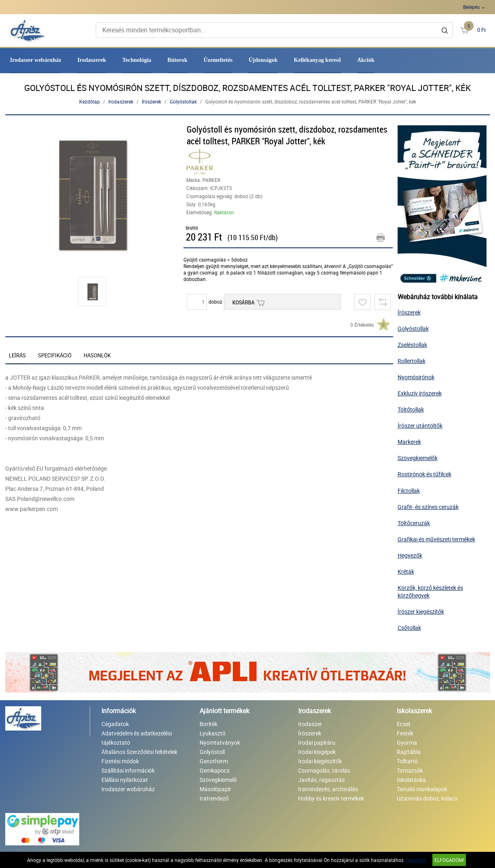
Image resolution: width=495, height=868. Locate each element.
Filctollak (409, 491)
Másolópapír (215, 789)
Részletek (416, 860)
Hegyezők (410, 555)
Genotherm (214, 761)
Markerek (409, 442)
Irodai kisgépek (317, 752)
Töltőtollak (411, 409)
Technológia (137, 60)
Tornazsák (410, 770)
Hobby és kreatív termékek (331, 798)
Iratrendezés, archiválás (328, 789)
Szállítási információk (128, 770)
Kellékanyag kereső (317, 60)
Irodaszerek (92, 60)
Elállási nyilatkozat (125, 780)
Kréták (406, 571)
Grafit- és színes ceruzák (428, 507)
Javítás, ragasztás (321, 780)
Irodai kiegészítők (320, 761)
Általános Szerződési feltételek (139, 752)
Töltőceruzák (414, 523)
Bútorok (177, 60)
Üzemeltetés (218, 60)
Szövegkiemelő (218, 780)
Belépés (471, 7)
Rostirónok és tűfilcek (424, 474)
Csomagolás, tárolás (324, 770)
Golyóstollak (183, 101)
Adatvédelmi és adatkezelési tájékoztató (137, 738)
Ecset (404, 724)
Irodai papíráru (317, 742)
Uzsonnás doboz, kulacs (427, 798)
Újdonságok (263, 60)
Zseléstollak (412, 345)
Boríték (209, 724)
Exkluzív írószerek (420, 393)
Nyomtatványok (220, 742)
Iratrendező (214, 798)
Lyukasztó (213, 733)
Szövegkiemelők (418, 458)
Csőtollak (409, 628)
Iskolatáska (411, 780)
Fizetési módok (120, 761)
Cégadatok (115, 724)
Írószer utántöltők (420, 426)
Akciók (366, 60)
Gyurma (407, 742)
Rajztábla (409, 752)
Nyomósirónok (416, 377)
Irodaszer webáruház (36, 60)
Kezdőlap (90, 101)
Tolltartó (407, 761)
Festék (405, 733)
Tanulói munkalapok (422, 789)
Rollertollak (412, 361)
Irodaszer (310, 724)
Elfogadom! (449, 860)
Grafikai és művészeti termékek (436, 539)
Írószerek (152, 101)
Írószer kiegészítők (421, 611)
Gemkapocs (215, 770)
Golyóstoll (212, 752)
